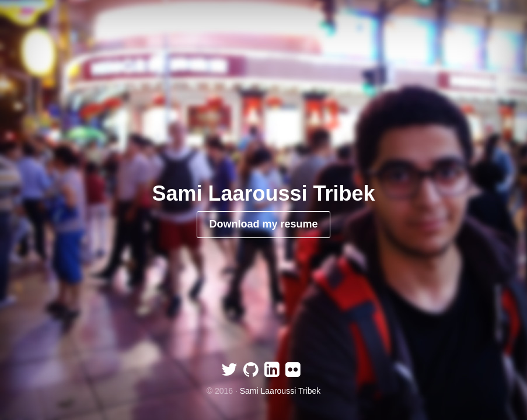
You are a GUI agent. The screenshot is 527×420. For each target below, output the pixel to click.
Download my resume (263, 224)
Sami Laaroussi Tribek (280, 391)
